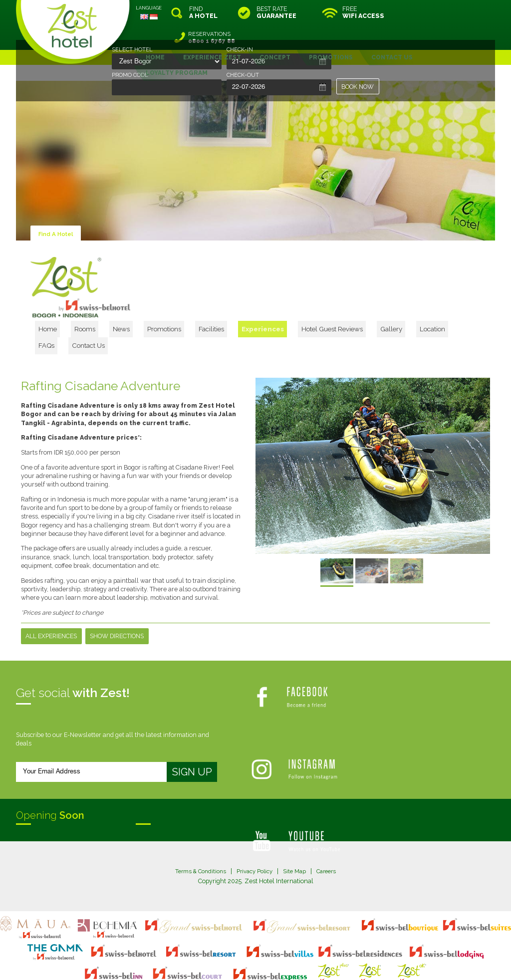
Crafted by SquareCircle (313, 962)
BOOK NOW (358, 87)
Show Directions (117, 593)
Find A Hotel (57, 209)
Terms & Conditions (197, 828)
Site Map (297, 828)
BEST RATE (276, 12)
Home (73, 300)
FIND (203, 12)
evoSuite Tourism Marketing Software (224, 962)
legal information (260, 953)
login (293, 953)
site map (222, 953)
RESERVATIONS (453, 12)
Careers (331, 828)
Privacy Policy (254, 828)
